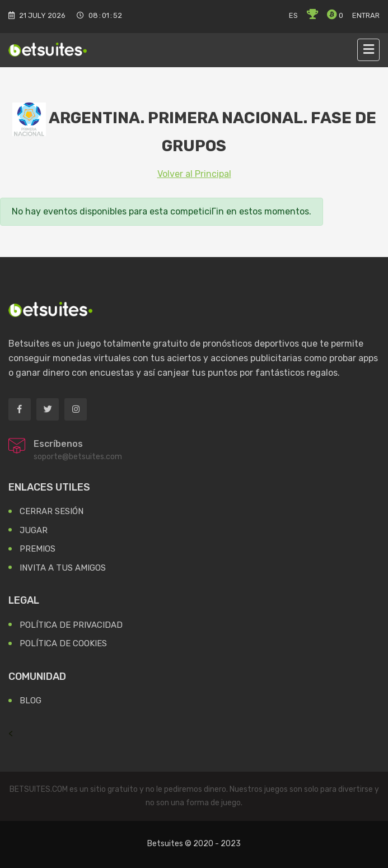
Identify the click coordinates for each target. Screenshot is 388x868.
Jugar (34, 530)
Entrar (366, 15)
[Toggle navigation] (368, 50)
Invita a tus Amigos (63, 568)
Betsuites (165, 844)
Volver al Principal (194, 174)
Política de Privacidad (71, 625)
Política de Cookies (63, 643)
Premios (38, 549)
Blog (31, 701)
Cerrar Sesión (52, 511)
